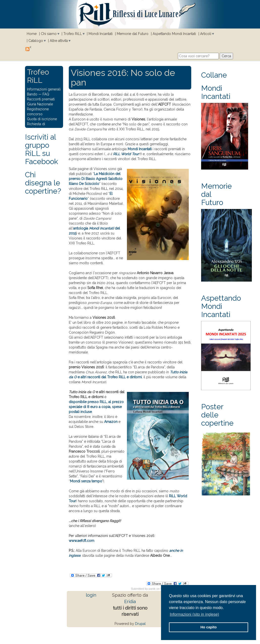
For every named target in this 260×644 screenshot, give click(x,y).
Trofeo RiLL (73, 34)
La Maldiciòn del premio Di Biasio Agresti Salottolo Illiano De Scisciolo (96, 179)
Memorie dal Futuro (133, 34)
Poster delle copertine (217, 415)
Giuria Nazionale (40, 104)
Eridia (130, 601)
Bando (32, 94)
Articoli (206, 34)
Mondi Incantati (101, 34)
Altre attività (59, 41)
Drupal (140, 624)
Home (32, 34)
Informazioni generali (44, 89)
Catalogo (36, 41)
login (91, 595)
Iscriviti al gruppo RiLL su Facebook (42, 149)
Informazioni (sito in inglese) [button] (194, 614)
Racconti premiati (41, 99)
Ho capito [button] (209, 627)
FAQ (46, 94)
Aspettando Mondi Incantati (174, 34)
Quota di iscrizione (42, 119)
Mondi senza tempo (86, 481)
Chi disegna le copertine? (43, 183)
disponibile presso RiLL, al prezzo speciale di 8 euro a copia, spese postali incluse (96, 407)
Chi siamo (49, 34)
